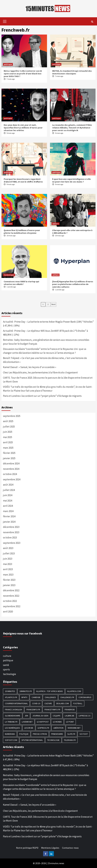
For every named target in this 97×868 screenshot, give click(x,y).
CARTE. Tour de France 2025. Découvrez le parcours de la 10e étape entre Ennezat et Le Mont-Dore (48, 380)
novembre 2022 (11, 596)
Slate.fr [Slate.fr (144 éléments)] (71, 734)
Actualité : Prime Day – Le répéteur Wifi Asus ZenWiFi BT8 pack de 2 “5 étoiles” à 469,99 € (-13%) (45, 333)
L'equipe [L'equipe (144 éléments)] (57, 716)
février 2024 (9, 516)
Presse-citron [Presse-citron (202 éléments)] (40, 734)
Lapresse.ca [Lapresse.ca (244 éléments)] (85, 716)
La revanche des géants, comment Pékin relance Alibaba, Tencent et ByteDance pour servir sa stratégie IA (72, 128)
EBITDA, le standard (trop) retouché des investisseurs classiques (72, 72)
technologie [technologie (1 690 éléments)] (53, 740)
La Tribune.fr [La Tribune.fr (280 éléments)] (11, 722)
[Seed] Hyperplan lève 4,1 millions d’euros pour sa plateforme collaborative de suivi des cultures (73, 284)
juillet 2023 (9, 553)
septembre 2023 (12, 543)
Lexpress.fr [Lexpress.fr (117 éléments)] (43, 728)
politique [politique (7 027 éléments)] (24, 734)
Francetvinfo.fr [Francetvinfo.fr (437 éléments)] (52, 710)
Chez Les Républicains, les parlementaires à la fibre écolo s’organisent (40, 372)
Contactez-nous (70, 848)
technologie (9, 275)
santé (6, 665)
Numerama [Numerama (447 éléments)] (10, 734)
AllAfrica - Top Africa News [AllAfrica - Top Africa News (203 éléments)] (49, 691)
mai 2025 (8, 437)
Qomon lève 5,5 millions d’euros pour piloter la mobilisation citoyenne (22, 232)
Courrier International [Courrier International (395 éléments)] (16, 703)
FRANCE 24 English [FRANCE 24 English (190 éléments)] (14, 710)
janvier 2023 (9, 585)
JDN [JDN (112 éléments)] (26, 716)
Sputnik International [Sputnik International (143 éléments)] (32, 740)
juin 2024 (8, 495)
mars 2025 (8, 448)
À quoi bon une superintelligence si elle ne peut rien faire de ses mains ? (71, 180)
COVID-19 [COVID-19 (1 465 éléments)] (36, 703)
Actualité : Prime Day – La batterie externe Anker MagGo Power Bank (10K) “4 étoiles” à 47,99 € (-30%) (48, 324)
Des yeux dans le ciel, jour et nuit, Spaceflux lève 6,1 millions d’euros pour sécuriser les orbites (23, 128)
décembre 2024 (11, 463)
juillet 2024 (9, 490)
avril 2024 (8, 506)
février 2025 (9, 453)
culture (56, 224)
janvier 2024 (9, 522)
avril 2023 (8, 569)
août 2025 (8, 421)
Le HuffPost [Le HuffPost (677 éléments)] (43, 722)
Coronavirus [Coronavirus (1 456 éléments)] (85, 697)
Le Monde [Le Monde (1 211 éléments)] (57, 722)
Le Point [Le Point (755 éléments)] (70, 722)
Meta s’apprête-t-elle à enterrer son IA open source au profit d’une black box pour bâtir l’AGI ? (23, 74)
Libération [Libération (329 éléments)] (58, 728)
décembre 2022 (11, 590)
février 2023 (9, 580)
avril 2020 (8, 612)
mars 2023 (8, 575)
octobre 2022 (10, 601)
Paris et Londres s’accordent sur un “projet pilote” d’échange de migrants (42, 396)
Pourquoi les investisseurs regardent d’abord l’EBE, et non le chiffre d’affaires (23, 180)
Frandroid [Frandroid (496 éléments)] (70, 710)
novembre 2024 (11, 469)
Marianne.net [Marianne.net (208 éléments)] (74, 728)
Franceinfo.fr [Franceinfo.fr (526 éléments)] (33, 710)
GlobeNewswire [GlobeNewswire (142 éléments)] (13, 716)
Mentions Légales (50, 848)
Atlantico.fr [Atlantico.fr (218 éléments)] (11, 697)
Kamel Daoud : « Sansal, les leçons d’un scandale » (30, 367)
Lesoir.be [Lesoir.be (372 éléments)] (29, 728)
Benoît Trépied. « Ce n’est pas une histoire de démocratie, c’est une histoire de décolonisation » (45, 360)
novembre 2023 (11, 532)
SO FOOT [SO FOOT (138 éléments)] (84, 734)
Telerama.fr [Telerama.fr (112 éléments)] (70, 740)
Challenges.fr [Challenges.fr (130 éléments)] (67, 697)
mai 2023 (8, 564)
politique (8, 64)
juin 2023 (8, 559)
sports (6, 669)
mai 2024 (8, 501)
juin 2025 (8, 432)
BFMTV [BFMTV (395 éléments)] (24, 697)
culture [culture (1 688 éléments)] (48, 703)
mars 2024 (8, 511)
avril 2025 (8, 442)
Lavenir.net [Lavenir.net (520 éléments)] (27, 722)
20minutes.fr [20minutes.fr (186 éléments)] (26, 691)
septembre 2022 (12, 606)
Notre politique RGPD (27, 848)
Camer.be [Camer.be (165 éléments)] (36, 697)
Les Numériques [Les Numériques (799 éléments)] (12, 728)
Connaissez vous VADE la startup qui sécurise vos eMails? (21, 283)
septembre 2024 (12, 479)
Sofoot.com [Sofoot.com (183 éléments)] (11, 740)
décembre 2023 (11, 527)
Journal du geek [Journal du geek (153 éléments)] (40, 716)
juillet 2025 (9, 427)
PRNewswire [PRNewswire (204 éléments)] (57, 734)
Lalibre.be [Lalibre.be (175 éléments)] (70, 716)
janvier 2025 (9, 458)
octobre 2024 (10, 474)
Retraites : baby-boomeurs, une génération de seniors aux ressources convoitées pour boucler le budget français (46, 342)
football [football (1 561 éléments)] (78, 703)
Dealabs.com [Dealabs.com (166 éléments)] (63, 703)
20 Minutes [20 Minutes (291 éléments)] (10, 691)
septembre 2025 (12, 416)
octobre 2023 (10, 538)
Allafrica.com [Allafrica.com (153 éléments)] (74, 691)
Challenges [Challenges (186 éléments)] (50, 697)
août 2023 (8, 548)
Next (53, 304)
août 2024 (8, 485)
